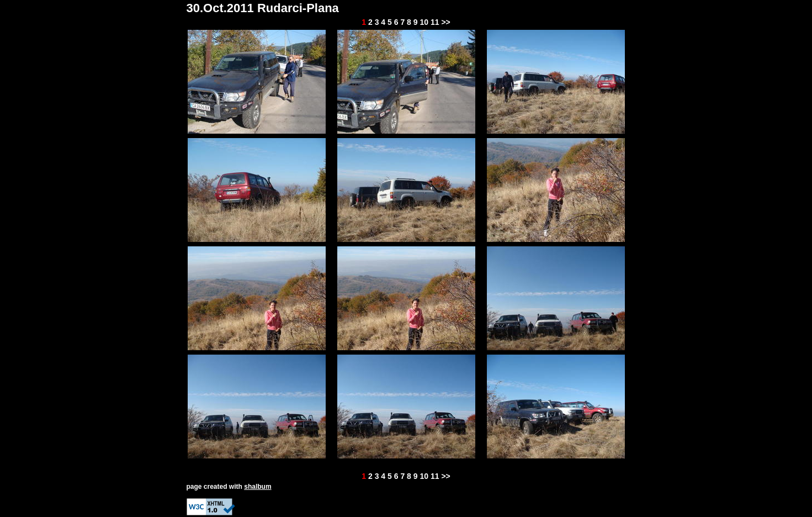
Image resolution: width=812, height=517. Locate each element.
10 (424, 22)
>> (445, 22)
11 (435, 22)
